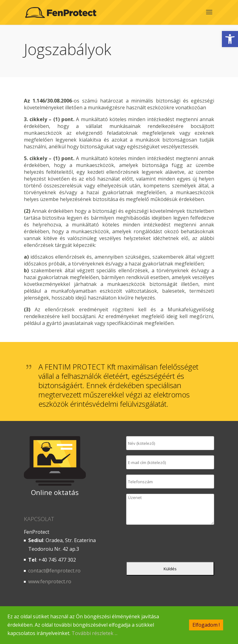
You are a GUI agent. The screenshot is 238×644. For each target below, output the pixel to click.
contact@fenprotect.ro (54, 571)
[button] (230, 39)
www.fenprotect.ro (50, 581)
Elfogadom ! (206, 625)
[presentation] (173, 545)
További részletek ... (95, 633)
